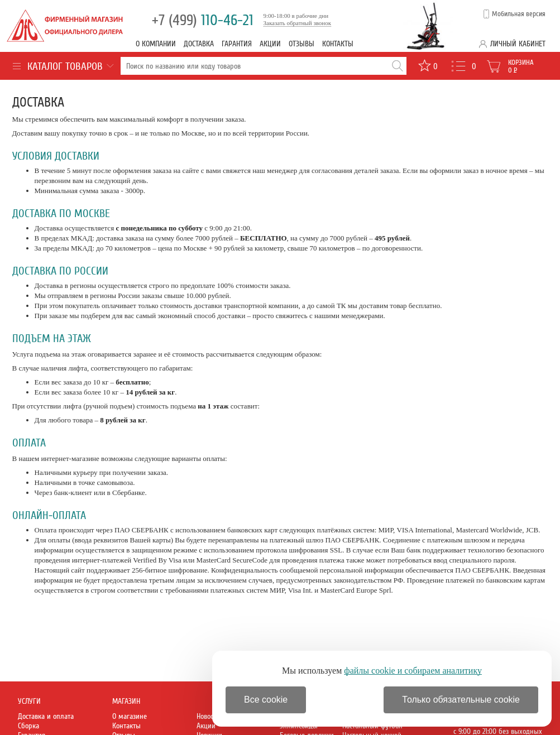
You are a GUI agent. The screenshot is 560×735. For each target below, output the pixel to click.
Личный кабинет (518, 44)
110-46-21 (203, 20)
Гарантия (237, 44)
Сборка (28, 726)
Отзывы (301, 44)
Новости (208, 716)
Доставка (199, 44)
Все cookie (266, 700)
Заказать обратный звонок (298, 23)
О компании (156, 44)
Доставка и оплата (46, 716)
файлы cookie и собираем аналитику (413, 671)
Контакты (338, 44)
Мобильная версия (519, 14)
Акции (270, 44)
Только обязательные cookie (461, 700)
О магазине (130, 716)
